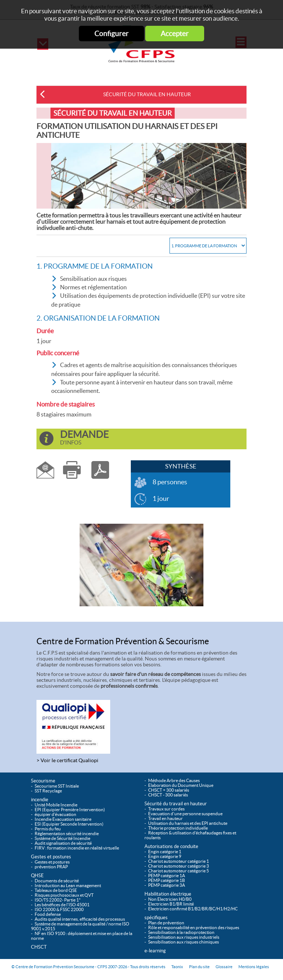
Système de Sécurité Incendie (62, 838)
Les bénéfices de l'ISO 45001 (62, 905)
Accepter (175, 34)
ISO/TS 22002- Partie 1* (58, 900)
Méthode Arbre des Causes (174, 780)
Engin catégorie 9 (165, 856)
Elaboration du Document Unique (181, 785)
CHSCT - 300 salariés (168, 795)
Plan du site (199, 967)
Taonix (177, 967)
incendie (40, 800)
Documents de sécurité (57, 881)
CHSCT (39, 947)
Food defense (48, 914)
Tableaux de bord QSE (56, 890)
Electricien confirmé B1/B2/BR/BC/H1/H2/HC (193, 909)
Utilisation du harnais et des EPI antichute (188, 823)
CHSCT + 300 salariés (169, 790)
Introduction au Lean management (68, 885)
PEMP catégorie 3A (167, 885)
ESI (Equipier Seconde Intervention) (69, 824)
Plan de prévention (166, 923)
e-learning (155, 951)
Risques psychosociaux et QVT (64, 895)
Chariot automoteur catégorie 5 (179, 871)
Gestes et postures (51, 857)
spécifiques (156, 918)
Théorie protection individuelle (178, 828)
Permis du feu (48, 829)
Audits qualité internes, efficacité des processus (80, 919)
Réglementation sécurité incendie (67, 833)
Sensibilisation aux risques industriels (184, 937)
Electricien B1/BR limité (171, 904)
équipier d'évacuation (55, 814)
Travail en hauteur (165, 818)
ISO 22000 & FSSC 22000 (59, 909)
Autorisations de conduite (171, 846)
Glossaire (224, 967)
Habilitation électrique (168, 894)
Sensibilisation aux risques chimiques (184, 942)
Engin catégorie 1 (165, 852)
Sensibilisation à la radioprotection (181, 932)
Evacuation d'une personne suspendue (185, 814)
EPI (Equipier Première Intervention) (70, 810)
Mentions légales (254, 967)
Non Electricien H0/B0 (170, 899)
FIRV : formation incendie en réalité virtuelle (77, 848)
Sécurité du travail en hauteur (147, 94)
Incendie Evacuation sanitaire (63, 819)
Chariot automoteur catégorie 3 (179, 866)
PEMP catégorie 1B (167, 880)
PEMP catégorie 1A (167, 876)
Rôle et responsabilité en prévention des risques (194, 927)
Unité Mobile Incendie (56, 805)
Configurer (111, 34)
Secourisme (43, 781)
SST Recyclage (48, 791)
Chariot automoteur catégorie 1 (179, 861)
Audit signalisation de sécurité (63, 843)
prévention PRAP (51, 867)
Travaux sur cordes (166, 809)
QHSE (37, 876)
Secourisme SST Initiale (57, 786)
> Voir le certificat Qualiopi (67, 760)
